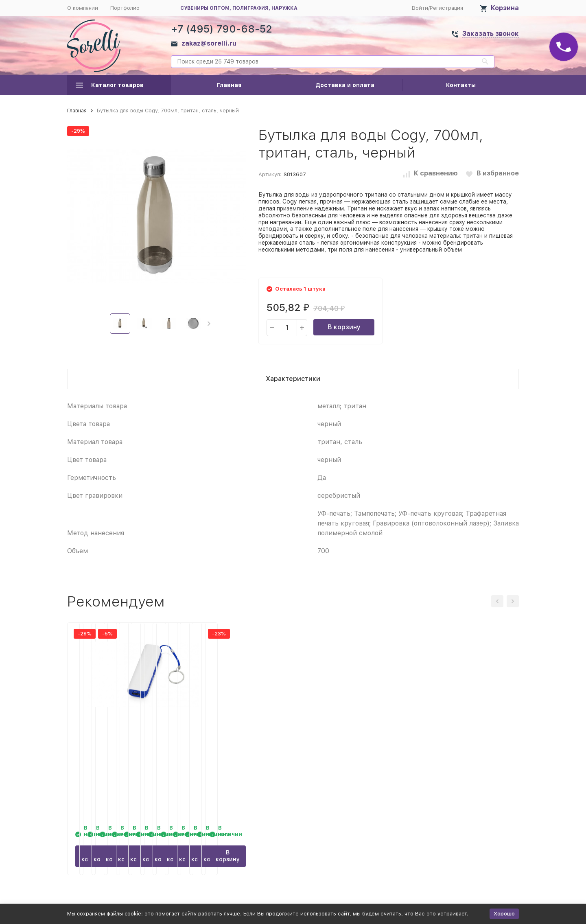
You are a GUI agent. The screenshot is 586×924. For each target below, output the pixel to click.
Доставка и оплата (345, 85)
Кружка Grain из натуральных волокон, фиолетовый (341, 739)
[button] (209, 324)
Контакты (461, 85)
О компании (83, 8)
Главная (229, 85)
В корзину (344, 327)
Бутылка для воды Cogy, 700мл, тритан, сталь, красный (111, 739)
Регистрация (446, 8)
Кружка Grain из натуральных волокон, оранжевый (225, 739)
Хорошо (504, 914)
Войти (420, 8)
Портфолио (125, 8)
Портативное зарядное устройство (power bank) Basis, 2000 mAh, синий (460, 739)
